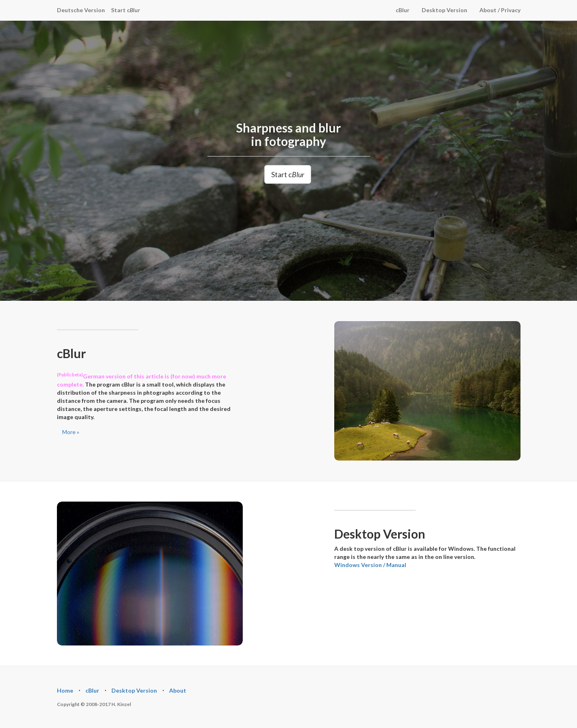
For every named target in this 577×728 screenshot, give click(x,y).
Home (65, 690)
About (178, 690)
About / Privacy (500, 10)
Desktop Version (444, 10)
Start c (125, 10)
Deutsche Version (81, 10)
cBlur (403, 10)
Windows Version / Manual (370, 565)
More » (71, 432)
